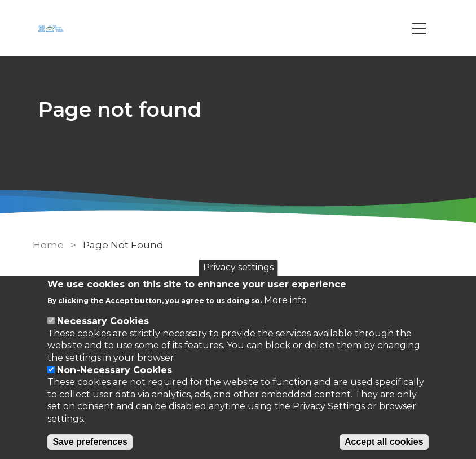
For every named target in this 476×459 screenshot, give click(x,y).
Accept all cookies (384, 442)
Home (48, 245)
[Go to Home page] (52, 28)
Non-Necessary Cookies (114, 370)
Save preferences (90, 442)
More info (285, 300)
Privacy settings (238, 267)
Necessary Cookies (103, 321)
